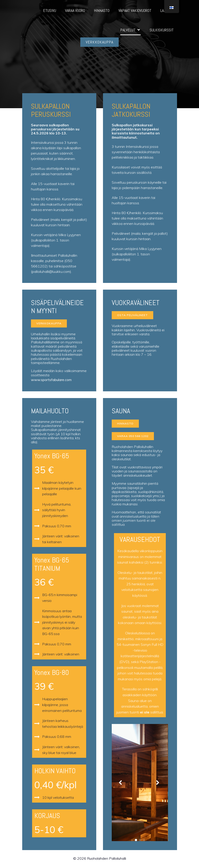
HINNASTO (102, 11)
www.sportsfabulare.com (51, 381)
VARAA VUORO (75, 11)
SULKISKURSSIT (162, 31)
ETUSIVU (50, 11)
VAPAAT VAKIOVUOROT (135, 11)
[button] (121, 784)
